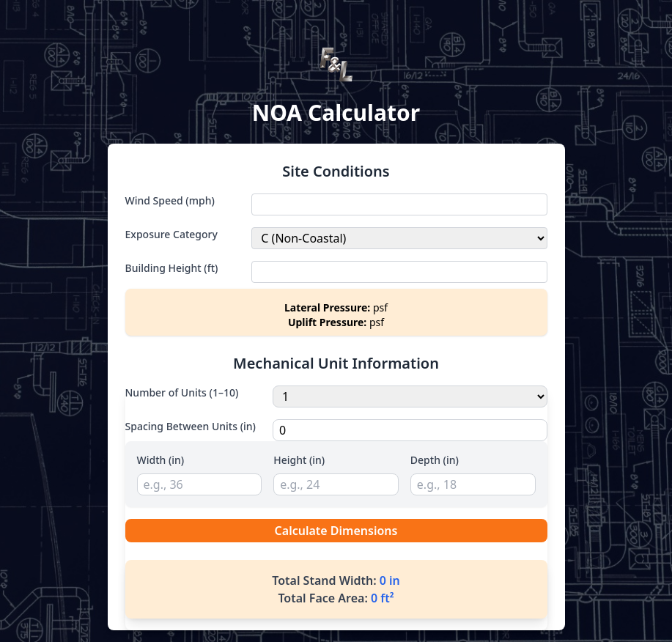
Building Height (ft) (172, 268)
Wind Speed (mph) (170, 200)
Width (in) (161, 460)
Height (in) (299, 460)
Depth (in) (435, 460)
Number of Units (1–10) (182, 392)
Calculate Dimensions (336, 531)
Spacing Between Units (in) (191, 426)
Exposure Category (171, 234)
